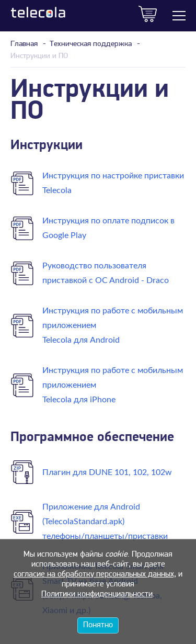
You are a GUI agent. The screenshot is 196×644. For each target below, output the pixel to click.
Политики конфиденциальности (97, 594)
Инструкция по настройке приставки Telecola (113, 183)
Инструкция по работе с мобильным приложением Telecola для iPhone (113, 385)
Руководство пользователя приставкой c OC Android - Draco (106, 273)
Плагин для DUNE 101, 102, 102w (107, 472)
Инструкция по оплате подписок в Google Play (108, 228)
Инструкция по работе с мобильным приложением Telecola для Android (113, 325)
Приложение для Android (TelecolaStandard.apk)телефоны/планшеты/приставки (105, 522)
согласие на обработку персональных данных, (95, 574)
